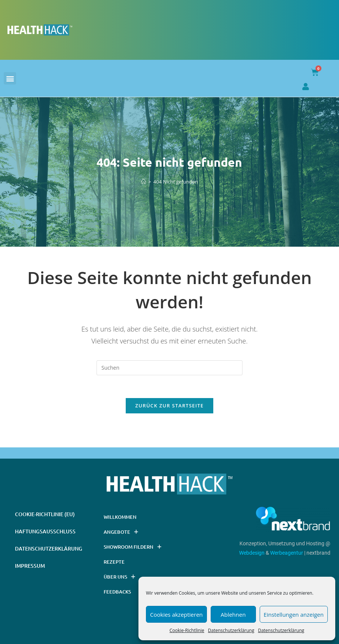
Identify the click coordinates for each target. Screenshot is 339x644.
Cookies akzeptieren (176, 614)
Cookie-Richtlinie (187, 630)
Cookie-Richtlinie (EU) (45, 514)
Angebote (121, 532)
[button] (10, 78)
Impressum (30, 566)
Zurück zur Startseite (170, 406)
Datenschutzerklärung (231, 630)
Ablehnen (233, 614)
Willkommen (120, 517)
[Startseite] (143, 182)
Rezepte (114, 562)
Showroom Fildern (132, 547)
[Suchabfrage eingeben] (169, 368)
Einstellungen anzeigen (294, 614)
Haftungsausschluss (45, 531)
